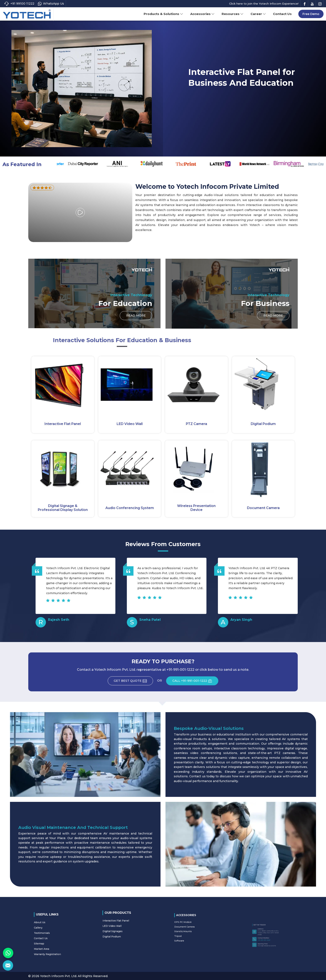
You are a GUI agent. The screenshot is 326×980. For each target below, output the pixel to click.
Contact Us (282, 14)
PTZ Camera (196, 424)
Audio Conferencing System (130, 508)
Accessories (202, 14)
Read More (206, 106)
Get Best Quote (133, 682)
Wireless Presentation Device (196, 508)
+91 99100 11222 (19, 4)
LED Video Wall (130, 424)
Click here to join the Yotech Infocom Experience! (264, 4)
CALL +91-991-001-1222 (196, 682)
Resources (233, 14)
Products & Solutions (163, 14)
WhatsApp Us (51, 4)
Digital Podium (263, 424)
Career (258, 14)
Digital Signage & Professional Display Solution (63, 508)
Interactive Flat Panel (63, 424)
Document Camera (263, 508)
